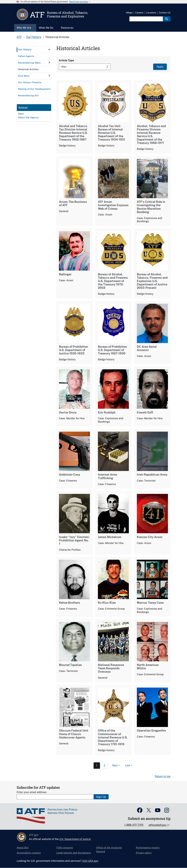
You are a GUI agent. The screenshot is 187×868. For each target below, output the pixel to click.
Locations (151, 13)
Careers (139, 13)
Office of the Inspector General (109, 850)
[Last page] (129, 766)
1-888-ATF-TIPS (134, 825)
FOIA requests (65, 848)
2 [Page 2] (104, 765)
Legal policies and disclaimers (74, 853)
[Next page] (116, 766)
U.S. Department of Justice (75, 839)
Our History (34, 37)
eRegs (129, 13)
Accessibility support (29, 853)
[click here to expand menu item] (49, 49)
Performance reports (148, 848)
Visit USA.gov (90, 861)
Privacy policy (144, 853)
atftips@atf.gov (158, 825)
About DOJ (23, 848)
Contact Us (165, 13)
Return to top (163, 776)
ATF (19, 37)
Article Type (66, 60)
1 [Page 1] (97, 765)
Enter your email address (32, 792)
